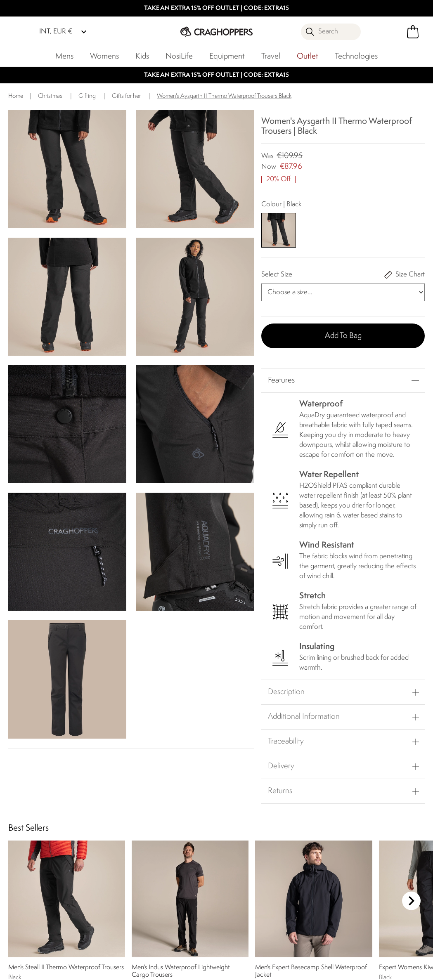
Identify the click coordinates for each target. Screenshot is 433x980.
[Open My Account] (381, 32)
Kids (142, 57)
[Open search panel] (331, 32)
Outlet (308, 57)
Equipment (227, 57)
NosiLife (179, 57)
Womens (104, 57)
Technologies (356, 57)
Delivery (281, 766)
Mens (64, 57)
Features (281, 380)
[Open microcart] (413, 32)
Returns (280, 791)
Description (286, 692)
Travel (271, 57)
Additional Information (304, 717)
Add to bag (343, 336)
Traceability (286, 741)
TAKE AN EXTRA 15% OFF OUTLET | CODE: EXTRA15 (216, 8)
